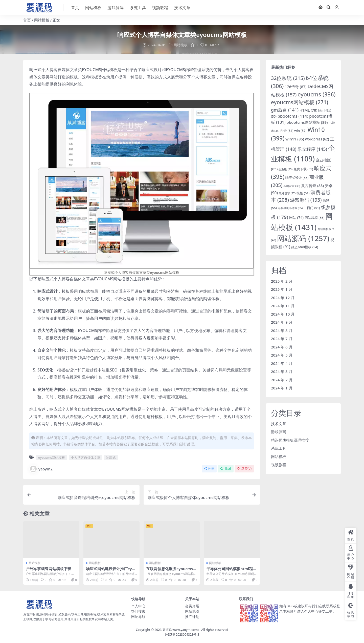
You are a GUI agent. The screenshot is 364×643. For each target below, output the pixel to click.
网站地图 (192, 611)
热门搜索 (138, 611)
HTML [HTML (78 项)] (308, 110)
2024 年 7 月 (282, 339)
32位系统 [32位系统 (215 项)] (288, 78)
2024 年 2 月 (282, 380)
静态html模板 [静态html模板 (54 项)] (305, 247)
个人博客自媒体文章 (86, 458)
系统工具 (279, 448)
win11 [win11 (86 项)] (295, 139)
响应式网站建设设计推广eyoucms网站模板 (111, 571)
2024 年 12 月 (283, 297)
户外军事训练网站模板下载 (49, 569)
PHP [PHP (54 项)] (287, 130)
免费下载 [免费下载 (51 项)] (303, 169)
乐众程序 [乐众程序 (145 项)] (312, 149)
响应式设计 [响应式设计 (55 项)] (297, 178)
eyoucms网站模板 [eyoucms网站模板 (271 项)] (300, 102)
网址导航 (138, 617)
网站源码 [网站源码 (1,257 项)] (303, 238)
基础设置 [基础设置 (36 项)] (292, 186)
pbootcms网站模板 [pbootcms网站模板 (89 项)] (307, 122)
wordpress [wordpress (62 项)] (317, 139)
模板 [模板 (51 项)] (303, 193)
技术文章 (279, 423)
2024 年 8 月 (282, 330)
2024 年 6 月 (282, 347)
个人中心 (138, 606)
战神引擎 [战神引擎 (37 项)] (287, 193)
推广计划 (192, 617)
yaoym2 (41, 469)
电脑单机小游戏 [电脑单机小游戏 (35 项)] (290, 208)
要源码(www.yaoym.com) (181, 630)
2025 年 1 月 (282, 289)
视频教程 (279, 465)
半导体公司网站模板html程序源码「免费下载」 (232, 571)
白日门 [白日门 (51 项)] (312, 208)
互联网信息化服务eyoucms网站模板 (172, 571)
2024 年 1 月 (282, 388)
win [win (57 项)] (300, 130)
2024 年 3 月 (282, 371)
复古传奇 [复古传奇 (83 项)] (312, 185)
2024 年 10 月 (283, 314)
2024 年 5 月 (282, 355)
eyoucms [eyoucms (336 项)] (316, 94)
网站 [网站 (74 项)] (296, 217)
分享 (209, 469)
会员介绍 (192, 606)
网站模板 (42, 20)
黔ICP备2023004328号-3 (182, 634)
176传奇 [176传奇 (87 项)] (296, 87)
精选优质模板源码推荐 (290, 440)
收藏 (226, 469)
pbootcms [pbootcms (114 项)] (293, 116)
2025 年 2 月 (282, 281)
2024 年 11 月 (283, 306)
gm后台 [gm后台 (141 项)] (285, 110)
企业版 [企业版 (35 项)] (286, 169)
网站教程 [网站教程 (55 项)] (314, 218)
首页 (27, 20)
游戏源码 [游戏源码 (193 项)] (306, 200)
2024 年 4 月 (282, 363)
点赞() (244, 469)
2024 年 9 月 (282, 322)
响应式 (111, 458)
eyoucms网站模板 (52, 458)
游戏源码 (279, 432)
